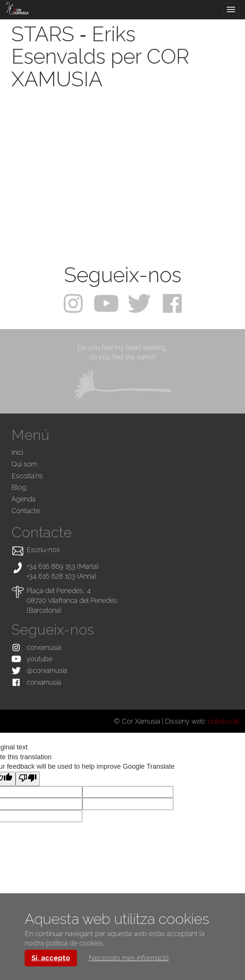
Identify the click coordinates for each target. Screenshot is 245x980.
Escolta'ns (27, 476)
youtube (39, 659)
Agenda (23, 499)
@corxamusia (47, 670)
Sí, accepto (51, 958)
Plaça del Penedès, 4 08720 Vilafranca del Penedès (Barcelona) (72, 600)
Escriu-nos (43, 550)
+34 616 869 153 (51, 566)
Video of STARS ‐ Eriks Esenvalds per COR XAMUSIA (122, 172)
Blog (19, 487)
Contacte (26, 511)
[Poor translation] (28, 779)
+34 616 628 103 (51, 576)
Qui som (24, 464)
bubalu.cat (224, 721)
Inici (17, 452)
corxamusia (44, 647)
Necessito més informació (129, 958)
